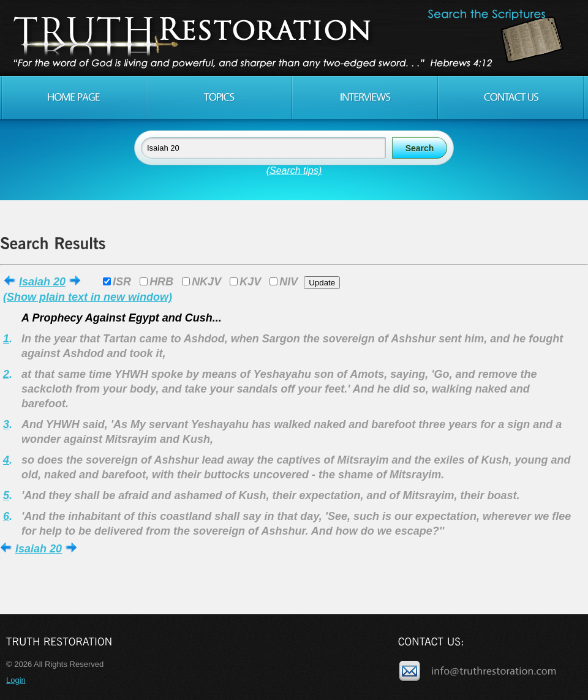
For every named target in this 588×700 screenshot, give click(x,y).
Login (16, 680)
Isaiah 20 (42, 282)
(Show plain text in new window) (88, 297)
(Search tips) (294, 171)
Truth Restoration (292, 38)
